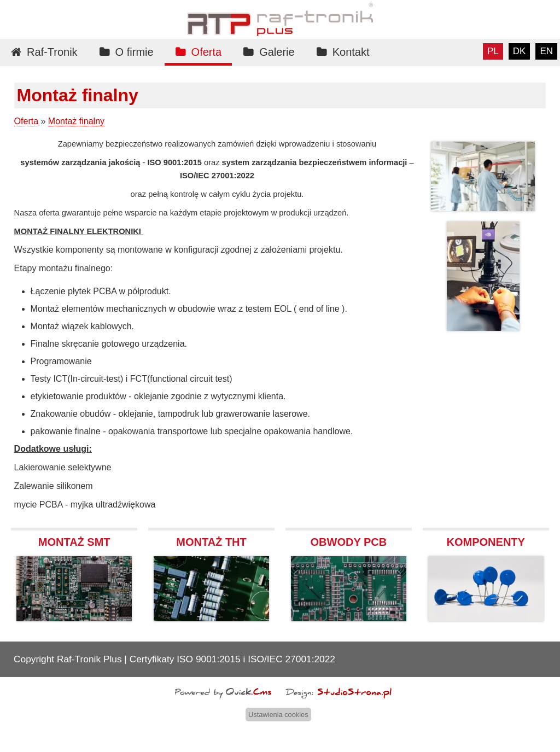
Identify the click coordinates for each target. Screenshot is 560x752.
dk (520, 51)
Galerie (277, 52)
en (546, 51)
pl (493, 51)
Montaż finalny (76, 121)
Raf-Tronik (52, 52)
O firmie (135, 52)
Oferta (207, 52)
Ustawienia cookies (278, 715)
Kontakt (351, 52)
